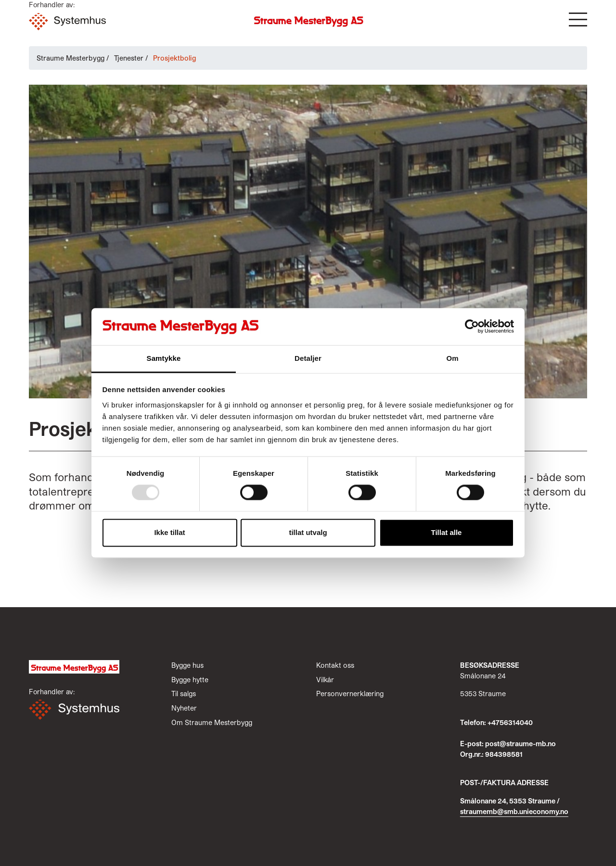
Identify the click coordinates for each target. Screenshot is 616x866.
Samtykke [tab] (164, 358)
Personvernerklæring (350, 694)
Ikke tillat (169, 532)
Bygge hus (187, 665)
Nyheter (184, 708)
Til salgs (184, 694)
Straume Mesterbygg (71, 58)
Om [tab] (452, 358)
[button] (578, 19)
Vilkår (325, 680)
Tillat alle (447, 532)
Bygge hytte (190, 680)
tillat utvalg (308, 532)
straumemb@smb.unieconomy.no (514, 811)
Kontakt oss (335, 665)
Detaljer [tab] (308, 358)
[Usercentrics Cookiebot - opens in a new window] (472, 327)
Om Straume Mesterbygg (212, 722)
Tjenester (129, 58)
